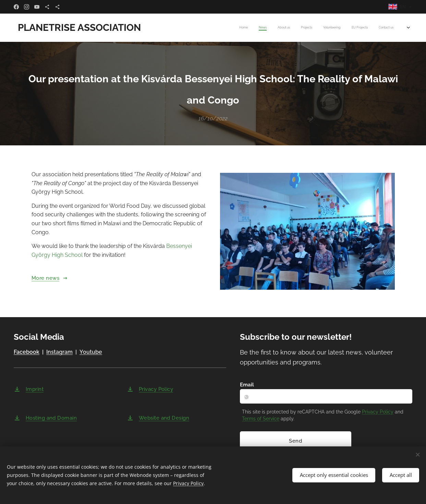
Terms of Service (261, 419)
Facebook (27, 352)
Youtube (91, 352)
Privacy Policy (378, 412)
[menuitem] (326, 28)
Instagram (59, 352)
